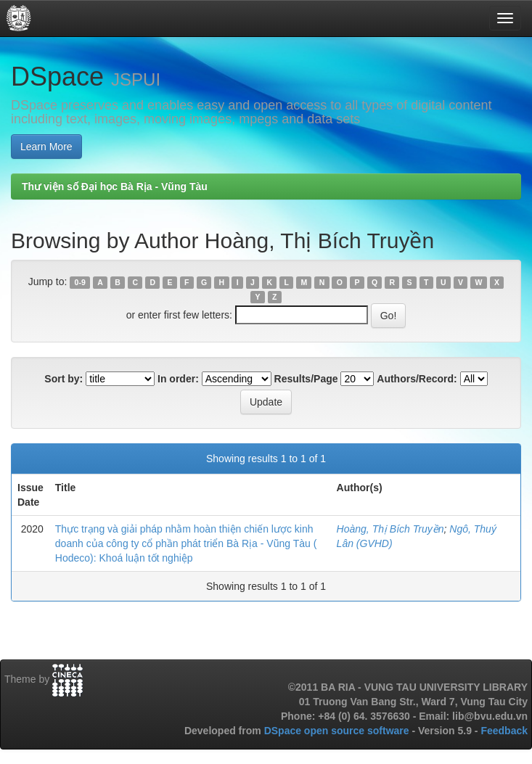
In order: (178, 379)
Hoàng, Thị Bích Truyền (390, 529)
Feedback (504, 731)
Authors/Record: (417, 379)
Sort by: (64, 379)
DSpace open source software (338, 731)
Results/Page (306, 379)
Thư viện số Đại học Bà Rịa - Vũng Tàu (115, 186)
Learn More (46, 147)
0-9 (80, 282)
